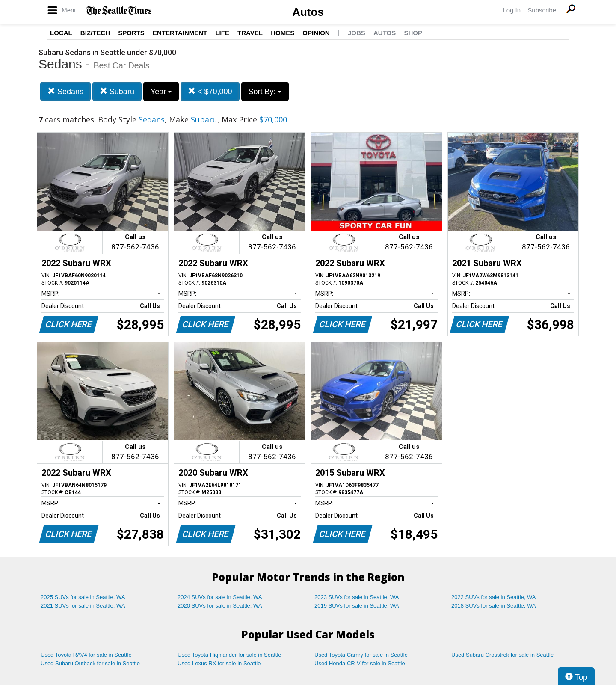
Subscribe (542, 10)
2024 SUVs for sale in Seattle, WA (220, 597)
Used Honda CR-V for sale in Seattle (360, 663)
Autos (308, 12)
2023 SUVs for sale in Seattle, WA (357, 597)
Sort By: (265, 92)
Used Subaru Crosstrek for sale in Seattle (502, 655)
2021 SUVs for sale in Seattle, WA (83, 606)
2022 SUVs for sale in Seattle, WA (494, 597)
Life (222, 33)
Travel (250, 33)
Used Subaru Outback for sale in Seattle (90, 663)
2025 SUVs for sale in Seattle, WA (83, 597)
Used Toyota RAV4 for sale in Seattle (86, 655)
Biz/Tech (95, 33)
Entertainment (180, 33)
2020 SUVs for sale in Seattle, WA (220, 606)
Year (161, 92)
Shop (413, 33)
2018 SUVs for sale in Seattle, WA (494, 606)
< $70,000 (210, 91)
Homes (283, 33)
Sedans (65, 91)
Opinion (316, 33)
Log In (512, 10)
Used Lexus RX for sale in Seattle (219, 663)
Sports (131, 33)
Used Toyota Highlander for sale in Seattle (230, 655)
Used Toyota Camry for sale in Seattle (361, 655)
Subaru (117, 91)
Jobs (357, 33)
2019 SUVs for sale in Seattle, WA (357, 606)
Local (61, 33)
